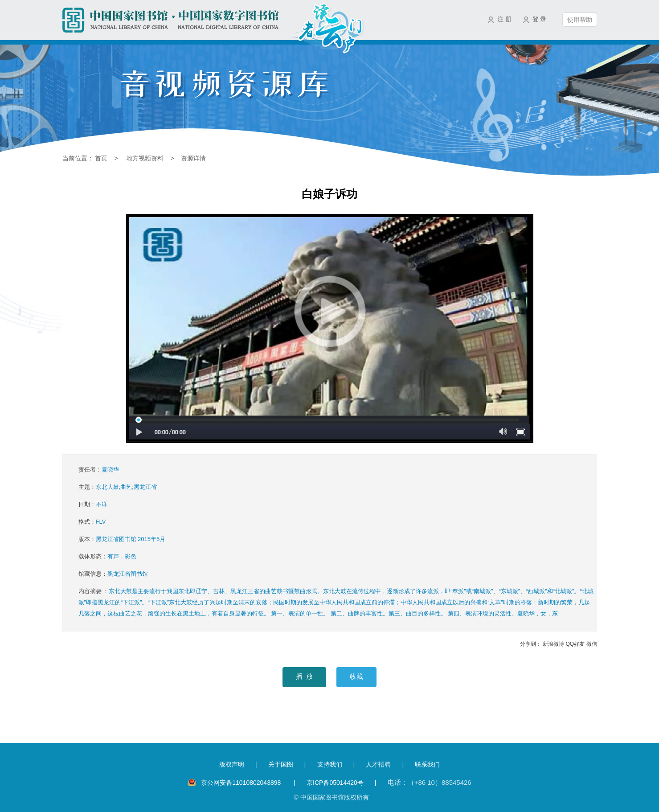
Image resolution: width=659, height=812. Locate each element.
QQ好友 (575, 644)
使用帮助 (580, 20)
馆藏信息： (113, 574)
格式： (92, 522)
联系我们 (427, 764)
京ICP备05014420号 (335, 783)
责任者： (99, 470)
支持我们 (330, 764)
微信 (592, 644)
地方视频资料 (145, 158)
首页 (101, 158)
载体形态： (107, 556)
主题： (118, 487)
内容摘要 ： (336, 602)
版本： (122, 539)
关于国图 (281, 764)
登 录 (540, 19)
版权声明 (232, 764)
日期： (93, 504)
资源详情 (193, 158)
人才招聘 (378, 764)
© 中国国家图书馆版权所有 (331, 797)
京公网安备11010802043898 (242, 783)
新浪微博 (553, 644)
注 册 (504, 19)
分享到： (531, 644)
